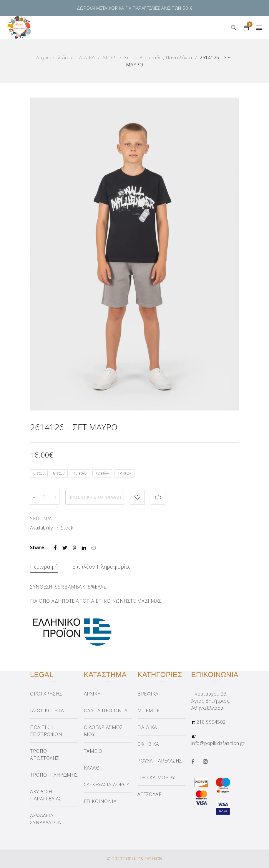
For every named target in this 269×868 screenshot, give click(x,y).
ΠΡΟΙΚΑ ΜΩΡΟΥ (156, 778)
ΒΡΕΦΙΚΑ (148, 694)
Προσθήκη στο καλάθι (95, 497)
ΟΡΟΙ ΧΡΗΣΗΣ (46, 694)
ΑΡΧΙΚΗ (93, 694)
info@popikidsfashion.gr (218, 743)
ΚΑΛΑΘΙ (93, 768)
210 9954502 (211, 722)
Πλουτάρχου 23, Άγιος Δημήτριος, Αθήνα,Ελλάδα (211, 701)
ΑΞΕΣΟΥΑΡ (150, 795)
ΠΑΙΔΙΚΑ (85, 58)
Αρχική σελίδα (52, 58)
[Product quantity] (45, 497)
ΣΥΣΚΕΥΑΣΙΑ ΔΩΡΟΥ (107, 785)
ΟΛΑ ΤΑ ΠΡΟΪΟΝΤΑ (106, 711)
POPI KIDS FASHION (143, 859)
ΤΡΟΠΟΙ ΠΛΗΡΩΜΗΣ (54, 775)
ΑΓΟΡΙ (110, 58)
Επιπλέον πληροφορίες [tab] (102, 567)
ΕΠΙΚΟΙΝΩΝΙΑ (100, 802)
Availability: (42, 528)
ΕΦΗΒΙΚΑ (148, 744)
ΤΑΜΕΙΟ (93, 751)
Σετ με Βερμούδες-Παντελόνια (158, 58)
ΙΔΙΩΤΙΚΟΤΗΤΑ (47, 711)
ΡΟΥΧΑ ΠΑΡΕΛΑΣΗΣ (160, 761)
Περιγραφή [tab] (44, 567)
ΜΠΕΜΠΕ (148, 711)
